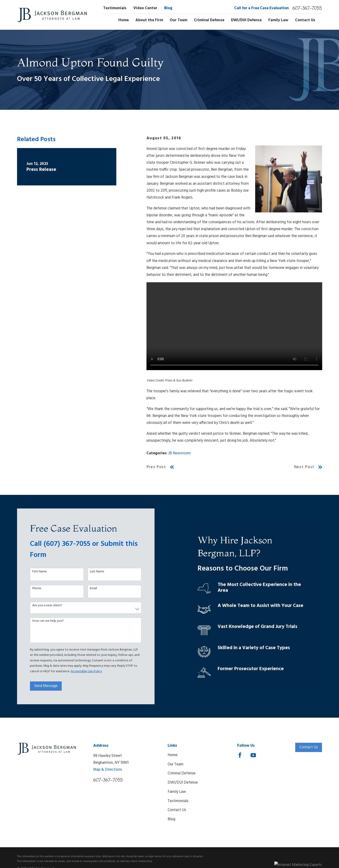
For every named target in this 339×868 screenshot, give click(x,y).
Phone (34, 589)
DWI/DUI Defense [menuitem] (246, 20)
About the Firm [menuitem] (149, 20)
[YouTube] (253, 755)
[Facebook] (240, 755)
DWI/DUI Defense (183, 783)
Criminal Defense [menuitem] (209, 20)
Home (173, 755)
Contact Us (177, 810)
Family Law (177, 792)
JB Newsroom (179, 453)
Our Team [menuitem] (178, 20)
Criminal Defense (182, 773)
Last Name (94, 572)
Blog (168, 8)
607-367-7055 (307, 8)
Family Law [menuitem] (278, 20)
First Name (37, 572)
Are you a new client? (44, 606)
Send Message (43, 686)
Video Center (145, 8)
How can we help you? (45, 621)
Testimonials (115, 8)
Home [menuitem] (124, 20)
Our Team (175, 764)
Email (90, 589)
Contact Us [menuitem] (305, 20)
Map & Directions (108, 770)
